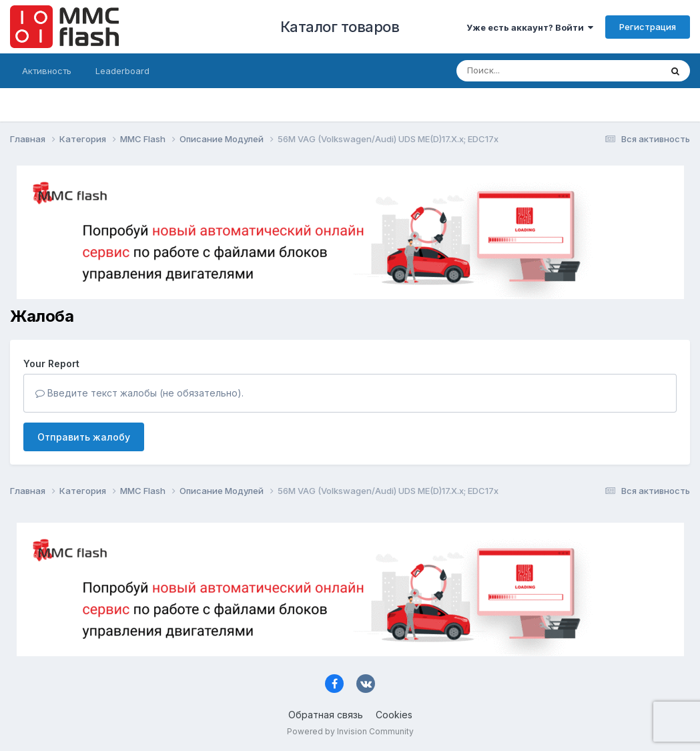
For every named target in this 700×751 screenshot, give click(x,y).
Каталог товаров (340, 27)
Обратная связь (326, 715)
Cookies (394, 715)
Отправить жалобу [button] (84, 437)
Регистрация (648, 27)
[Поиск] (533, 71)
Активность (47, 71)
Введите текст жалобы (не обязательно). (139, 393)
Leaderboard (122, 71)
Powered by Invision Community (350, 731)
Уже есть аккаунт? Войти (530, 27)
